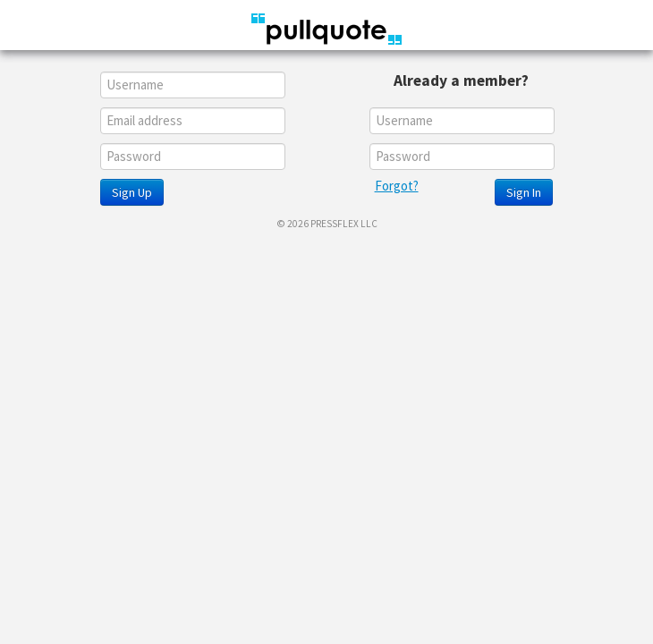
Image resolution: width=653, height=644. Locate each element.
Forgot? (397, 186)
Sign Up (132, 192)
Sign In (524, 192)
